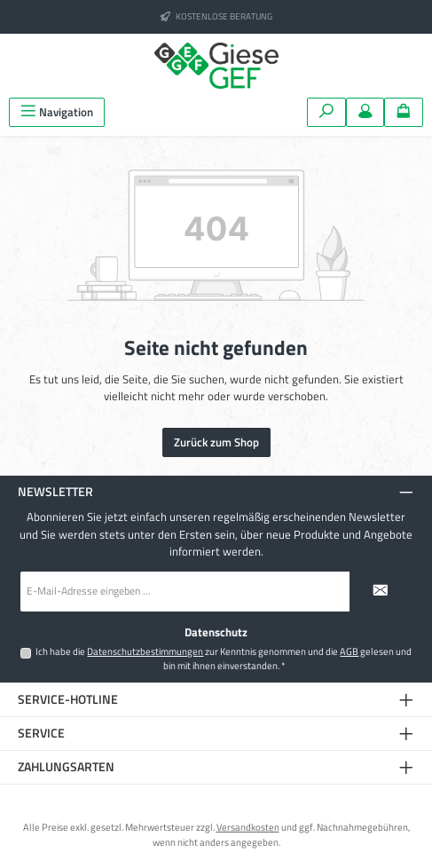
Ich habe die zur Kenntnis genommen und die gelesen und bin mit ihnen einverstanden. (224, 658)
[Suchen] (326, 112)
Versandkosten (248, 827)
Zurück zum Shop (216, 442)
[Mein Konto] (365, 112)
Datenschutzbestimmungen (145, 651)
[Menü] (57, 112)
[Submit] (381, 592)
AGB (349, 651)
